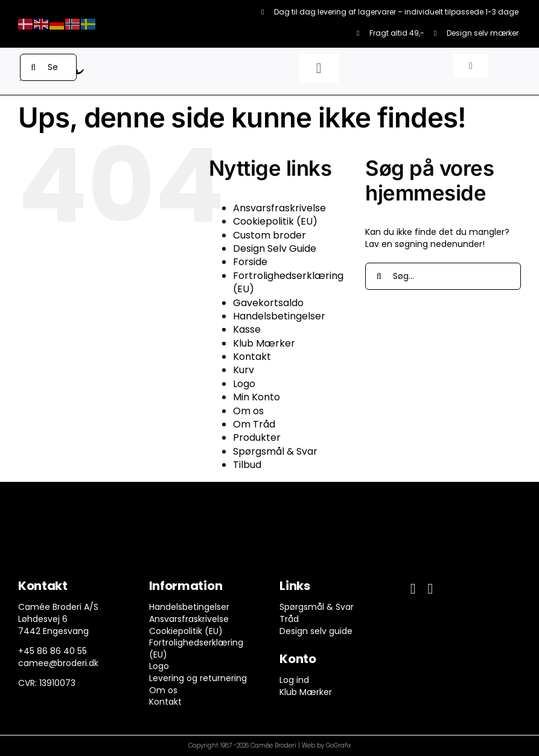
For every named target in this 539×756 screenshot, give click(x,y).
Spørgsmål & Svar (275, 451)
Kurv (244, 370)
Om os (248, 411)
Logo (244, 384)
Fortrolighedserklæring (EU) (288, 282)
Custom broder (269, 235)
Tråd (289, 619)
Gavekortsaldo (268, 303)
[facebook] (413, 589)
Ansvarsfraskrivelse (279, 208)
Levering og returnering (198, 678)
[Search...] (48, 67)
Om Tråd (254, 424)
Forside (250, 262)
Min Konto (257, 397)
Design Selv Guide (275, 248)
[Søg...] (443, 276)
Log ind (294, 680)
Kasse (247, 329)
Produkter (257, 437)
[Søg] (33, 67)
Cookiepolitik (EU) (275, 221)
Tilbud (247, 465)
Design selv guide (316, 631)
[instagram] (430, 589)
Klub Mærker (264, 343)
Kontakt (252, 357)
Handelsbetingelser (279, 316)
